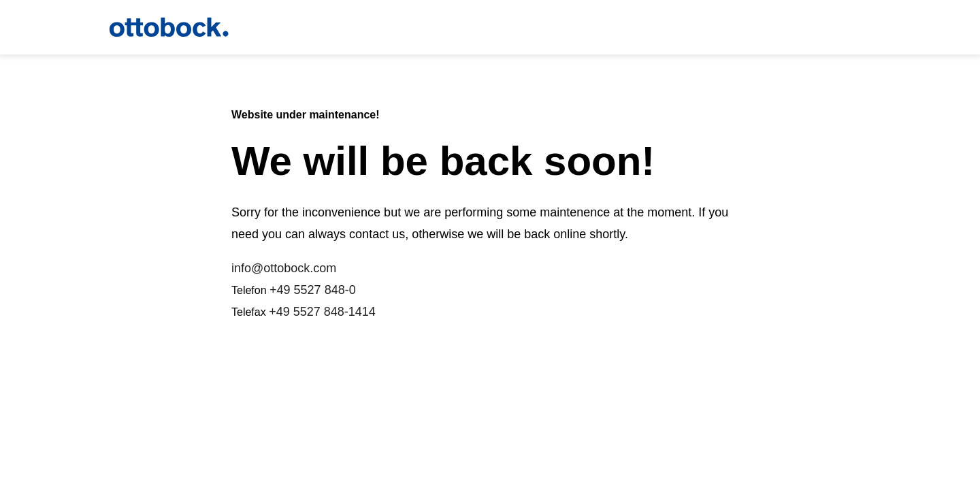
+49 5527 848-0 (313, 290)
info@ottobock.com (284, 268)
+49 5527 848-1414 (322, 312)
